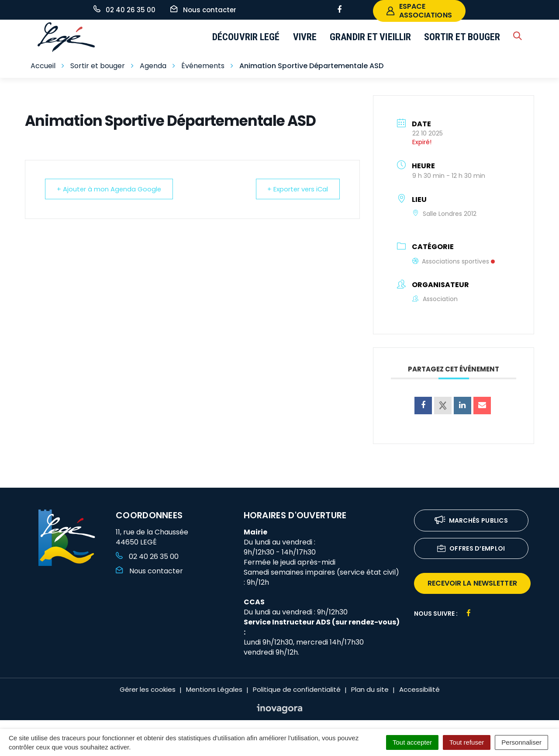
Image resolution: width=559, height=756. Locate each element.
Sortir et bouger (462, 37)
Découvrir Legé (246, 37)
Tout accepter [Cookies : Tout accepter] (412, 742)
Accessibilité (419, 689)
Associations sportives (454, 261)
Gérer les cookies (148, 689)
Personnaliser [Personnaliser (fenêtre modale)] (521, 742)
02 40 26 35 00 (147, 557)
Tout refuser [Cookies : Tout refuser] (467, 742)
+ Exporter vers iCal (296, 189)
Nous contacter (149, 571)
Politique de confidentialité (297, 689)
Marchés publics (471, 521)
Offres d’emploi (471, 549)
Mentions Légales (214, 689)
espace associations (419, 11)
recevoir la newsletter (472, 583)
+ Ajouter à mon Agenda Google (110, 189)
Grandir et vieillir (370, 37)
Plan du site (370, 689)
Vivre (305, 37)
